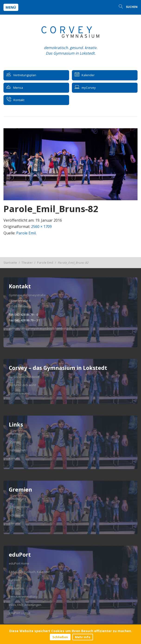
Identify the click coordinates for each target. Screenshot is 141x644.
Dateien (14, 580)
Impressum (17, 434)
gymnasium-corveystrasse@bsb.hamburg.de (40, 328)
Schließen (60, 637)
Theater (27, 263)
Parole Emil (26, 233)
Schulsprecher (19, 507)
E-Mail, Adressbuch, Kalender (29, 572)
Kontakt (14, 458)
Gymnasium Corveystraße (27, 295)
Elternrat (15, 523)
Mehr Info (83, 637)
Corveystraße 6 (20, 301)
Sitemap (15, 442)
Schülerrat (16, 515)
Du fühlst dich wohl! (22, 385)
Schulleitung (17, 499)
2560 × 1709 (41, 227)
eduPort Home (19, 563)
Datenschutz (18, 450)
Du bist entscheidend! (24, 377)
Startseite (10, 263)
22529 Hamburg (20, 306)
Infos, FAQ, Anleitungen (25, 605)
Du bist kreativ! (19, 393)
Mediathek (16, 588)
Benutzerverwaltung (23, 596)
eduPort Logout (20, 613)
